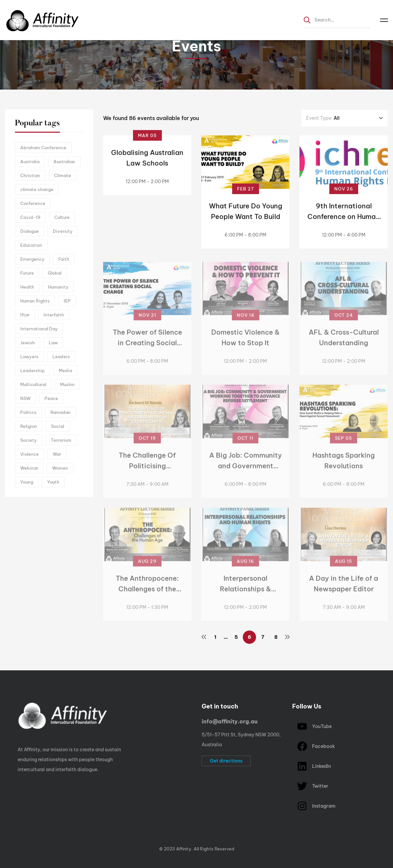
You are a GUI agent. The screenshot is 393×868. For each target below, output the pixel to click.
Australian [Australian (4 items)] (64, 162)
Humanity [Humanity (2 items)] (58, 287)
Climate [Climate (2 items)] (63, 175)
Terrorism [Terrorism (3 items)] (61, 440)
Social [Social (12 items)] (58, 426)
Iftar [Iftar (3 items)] (25, 315)
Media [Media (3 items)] (65, 370)
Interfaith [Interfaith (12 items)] (54, 315)
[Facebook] (23, 832)
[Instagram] (33, 832)
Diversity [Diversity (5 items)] (63, 231)
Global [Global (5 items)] (55, 273)
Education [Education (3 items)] (31, 245)
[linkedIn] (54, 832)
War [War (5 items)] (57, 454)
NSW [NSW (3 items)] (25, 398)
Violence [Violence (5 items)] (30, 454)
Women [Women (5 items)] (60, 468)
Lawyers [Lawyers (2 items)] (29, 357)
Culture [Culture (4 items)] (62, 217)
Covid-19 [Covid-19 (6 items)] (30, 217)
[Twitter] (13, 832)
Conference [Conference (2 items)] (33, 203)
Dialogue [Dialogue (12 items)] (30, 231)
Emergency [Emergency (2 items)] (32, 259)
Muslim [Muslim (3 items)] (67, 384)
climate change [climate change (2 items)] (37, 189)
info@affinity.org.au (229, 721)
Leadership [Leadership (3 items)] (33, 370)
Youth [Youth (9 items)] (53, 482)
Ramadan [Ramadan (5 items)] (61, 412)
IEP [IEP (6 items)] (67, 301)
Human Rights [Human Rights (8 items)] (35, 301)
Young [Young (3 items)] (27, 482)
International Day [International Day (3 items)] (39, 329)
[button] (226, 761)
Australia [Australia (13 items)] (30, 162)
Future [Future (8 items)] (27, 273)
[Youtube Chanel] (43, 832)
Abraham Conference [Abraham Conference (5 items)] (43, 148)
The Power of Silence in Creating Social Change (147, 347)
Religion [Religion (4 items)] (29, 426)
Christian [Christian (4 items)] (30, 175)
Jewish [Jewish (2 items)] (28, 343)
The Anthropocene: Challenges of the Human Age (147, 593)
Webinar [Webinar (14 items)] (29, 468)
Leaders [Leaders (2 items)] (61, 357)
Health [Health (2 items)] (27, 287)
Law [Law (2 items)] (53, 343)
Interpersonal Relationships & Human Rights (245, 593)
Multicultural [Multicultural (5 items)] (33, 384)
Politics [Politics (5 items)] (28, 412)
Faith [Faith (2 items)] (64, 259)
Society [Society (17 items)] (29, 440)
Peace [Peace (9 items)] (51, 398)
